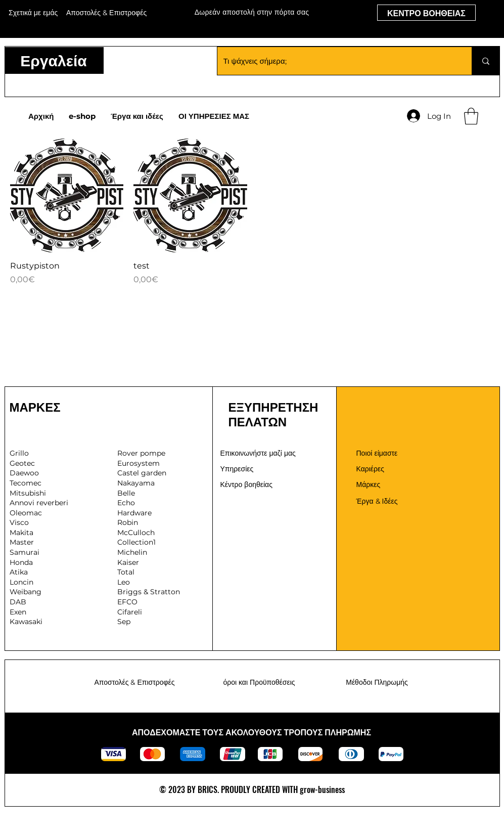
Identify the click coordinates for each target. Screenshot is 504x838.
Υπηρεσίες (237, 469)
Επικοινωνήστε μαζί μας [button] (258, 453)
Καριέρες (371, 469)
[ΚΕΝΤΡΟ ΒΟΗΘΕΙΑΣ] (426, 13)
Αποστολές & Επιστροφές (134, 682)
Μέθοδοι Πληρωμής (377, 682)
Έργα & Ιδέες (377, 501)
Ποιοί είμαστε (377, 453)
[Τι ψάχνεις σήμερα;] (337, 61)
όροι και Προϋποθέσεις (259, 682)
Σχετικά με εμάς (33, 13)
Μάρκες (369, 484)
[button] (471, 116)
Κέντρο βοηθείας (246, 484)
